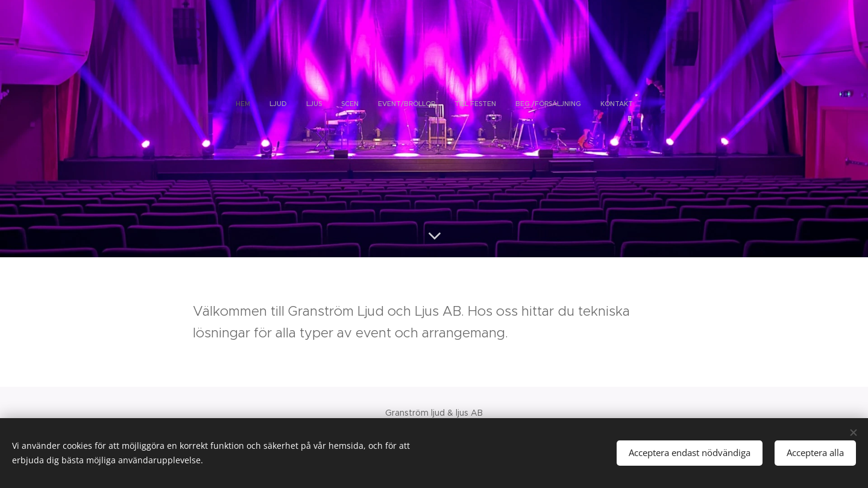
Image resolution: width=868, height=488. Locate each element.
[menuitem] (371, 104)
